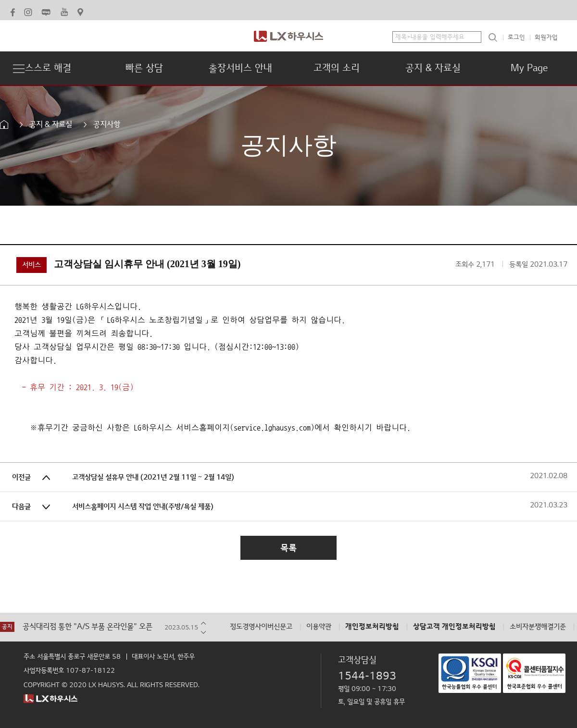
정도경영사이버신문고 (261, 627)
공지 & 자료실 (433, 68)
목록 (288, 548)
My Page (529, 68)
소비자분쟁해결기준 (538, 627)
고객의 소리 (337, 68)
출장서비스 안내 (240, 68)
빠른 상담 (144, 68)
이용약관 (319, 627)
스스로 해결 (48, 68)
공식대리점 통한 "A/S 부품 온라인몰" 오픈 (88, 627)
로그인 (516, 37)
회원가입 (546, 37)
